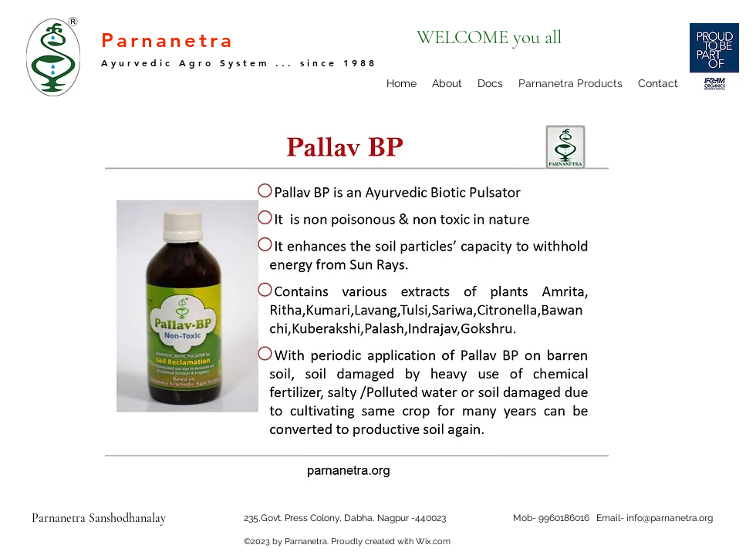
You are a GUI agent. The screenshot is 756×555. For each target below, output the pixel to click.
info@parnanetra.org (670, 518)
